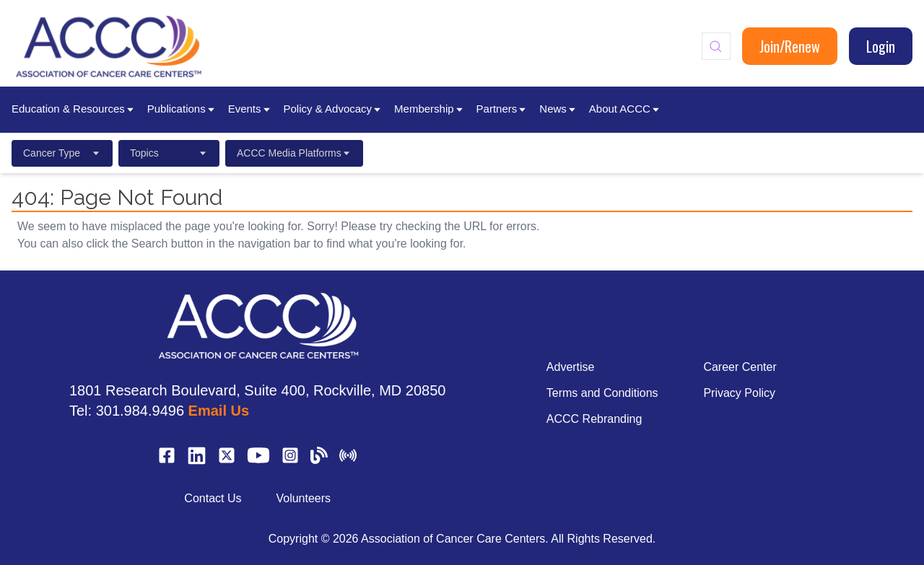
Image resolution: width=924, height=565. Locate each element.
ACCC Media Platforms (294, 153)
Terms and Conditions (602, 393)
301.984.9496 (140, 411)
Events (250, 109)
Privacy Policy (739, 393)
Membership (430, 109)
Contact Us (213, 498)
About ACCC (625, 109)
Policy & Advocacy (334, 109)
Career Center (740, 367)
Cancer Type (62, 153)
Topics (169, 153)
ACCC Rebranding (594, 419)
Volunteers (303, 498)
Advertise (571, 367)
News (558, 109)
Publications (182, 109)
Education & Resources (74, 109)
